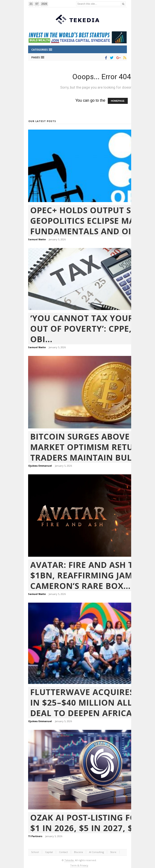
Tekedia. (69, 860)
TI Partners (35, 836)
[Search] (123, 4)
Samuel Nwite (37, 239)
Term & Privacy (79, 865)
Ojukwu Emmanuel (40, 466)
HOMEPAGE (118, 101)
